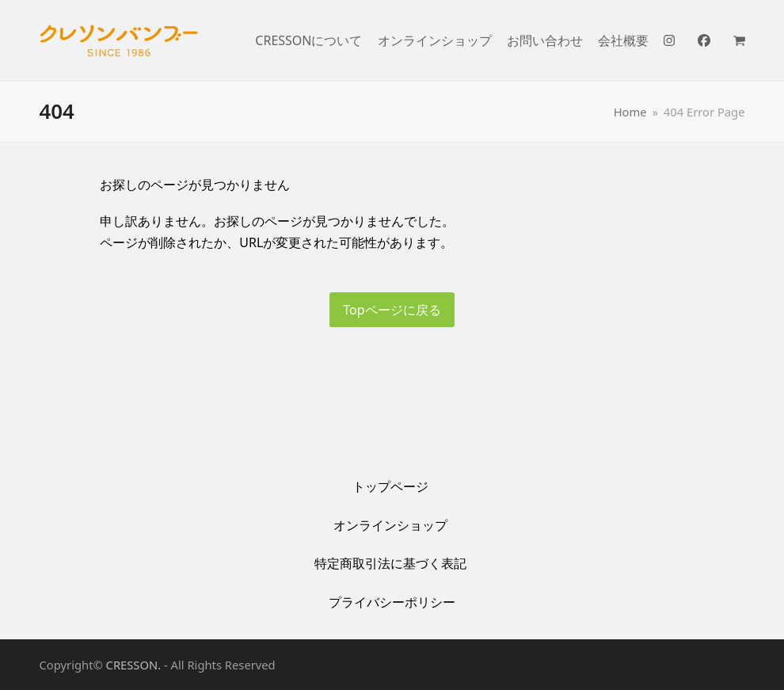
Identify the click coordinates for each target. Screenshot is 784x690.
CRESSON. (134, 665)
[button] (744, 40)
